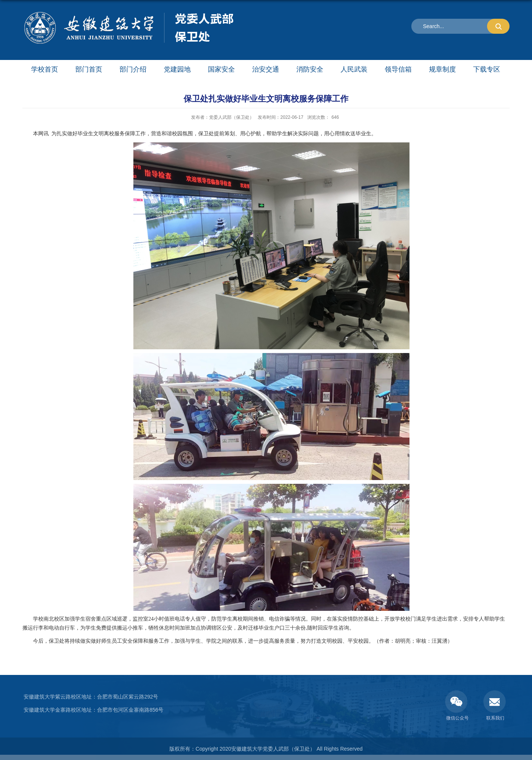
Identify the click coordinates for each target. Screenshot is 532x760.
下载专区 (487, 69)
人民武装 (354, 69)
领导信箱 (398, 69)
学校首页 (45, 69)
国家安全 (221, 69)
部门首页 (89, 69)
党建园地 (177, 69)
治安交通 (266, 69)
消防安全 (310, 69)
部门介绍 (133, 69)
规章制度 (442, 69)
